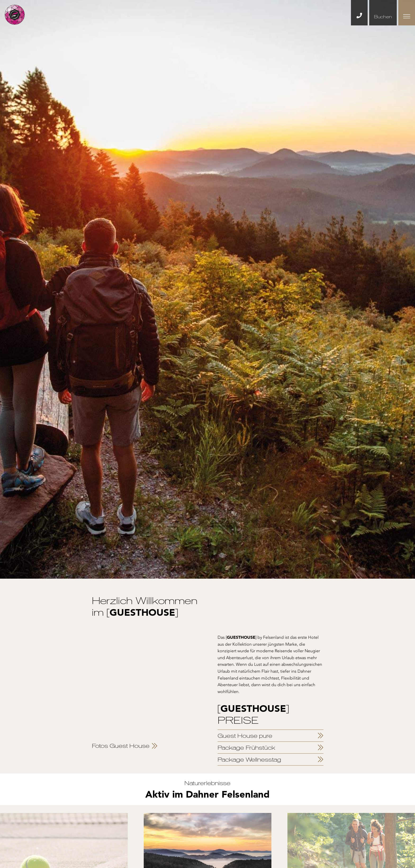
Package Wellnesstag (249, 759)
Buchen (383, 17)
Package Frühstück (246, 748)
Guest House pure (245, 736)
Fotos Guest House (121, 746)
